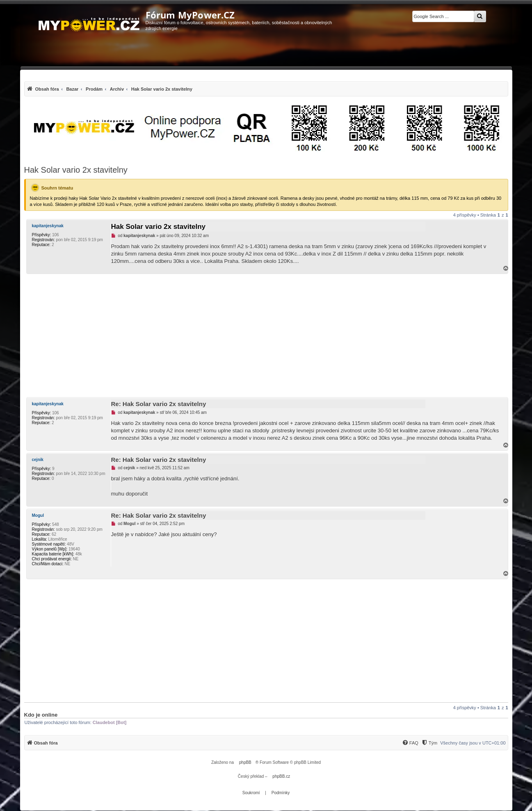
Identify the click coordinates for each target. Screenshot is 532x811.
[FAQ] (410, 743)
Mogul (38, 515)
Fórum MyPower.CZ (190, 15)
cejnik (38, 460)
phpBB (245, 762)
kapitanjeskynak (48, 226)
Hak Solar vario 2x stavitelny (76, 170)
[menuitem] (110, 89)
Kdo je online (41, 715)
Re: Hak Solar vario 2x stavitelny (159, 404)
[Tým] (429, 743)
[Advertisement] (266, 336)
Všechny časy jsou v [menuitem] (473, 743)
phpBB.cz (281, 776)
